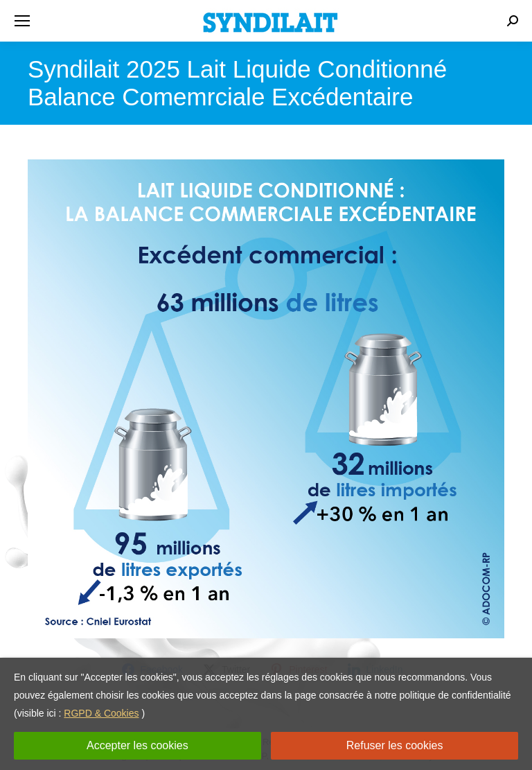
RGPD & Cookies (101, 713)
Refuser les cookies (395, 745)
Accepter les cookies (138, 745)
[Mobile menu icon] (22, 21)
